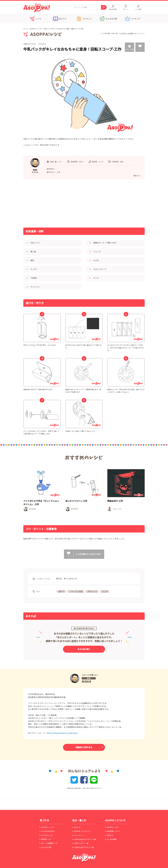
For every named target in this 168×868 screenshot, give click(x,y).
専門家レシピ (46, 839)
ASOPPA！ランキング (82, 831)
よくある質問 (112, 839)
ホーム (26, 29)
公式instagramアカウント (84, 839)
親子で (62, 591)
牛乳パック (92, 591)
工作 (58, 172)
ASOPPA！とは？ (113, 827)
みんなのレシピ (47, 835)
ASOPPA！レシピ (36, 29)
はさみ (105, 591)
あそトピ (77, 827)
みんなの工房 (46, 847)
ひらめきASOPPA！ (48, 831)
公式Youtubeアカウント (83, 847)
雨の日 (59, 579)
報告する (137, 176)
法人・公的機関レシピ (49, 843)
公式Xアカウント (80, 843)
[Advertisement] (60, 203)
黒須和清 (86, 682)
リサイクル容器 (76, 591)
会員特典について (113, 831)
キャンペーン (79, 835)
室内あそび (51, 172)
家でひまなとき (70, 579)
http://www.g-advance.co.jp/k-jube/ (62, 733)
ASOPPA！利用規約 (127, 33)
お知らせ (110, 835)
